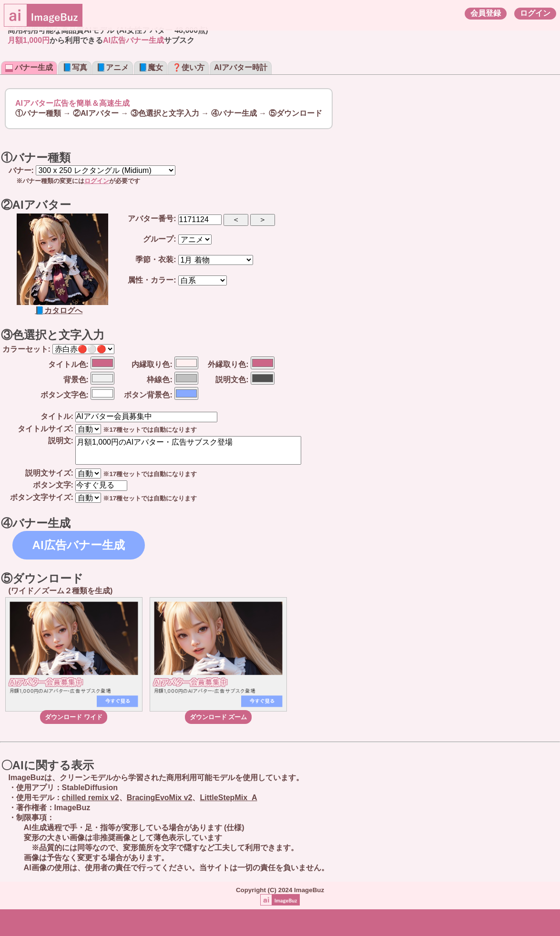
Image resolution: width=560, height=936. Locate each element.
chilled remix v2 (91, 798)
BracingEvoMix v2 (160, 798)
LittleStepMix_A (228, 798)
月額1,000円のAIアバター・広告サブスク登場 (188, 450)
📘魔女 (151, 67)
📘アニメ (112, 67)
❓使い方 (188, 67)
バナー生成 (29, 67)
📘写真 (75, 67)
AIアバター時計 (241, 67)
